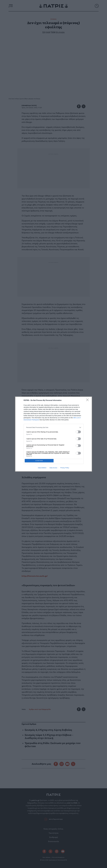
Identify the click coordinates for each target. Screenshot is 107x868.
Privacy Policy (65, 468)
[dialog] (54, 434)
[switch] (78, 432)
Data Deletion (42, 468)
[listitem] (54, 427)
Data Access (53, 468)
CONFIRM (39, 461)
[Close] (88, 400)
